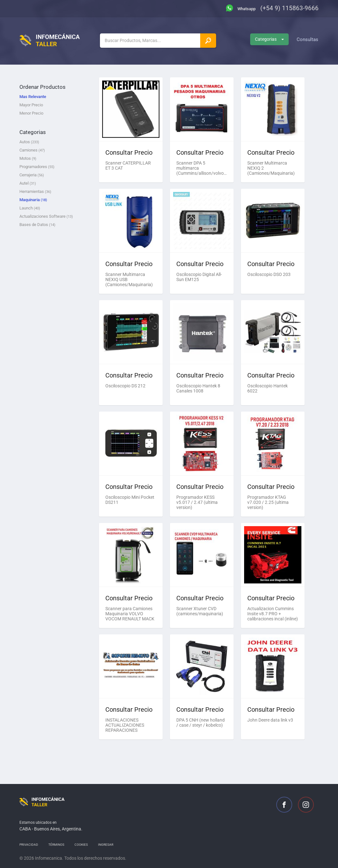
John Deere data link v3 (270, 720)
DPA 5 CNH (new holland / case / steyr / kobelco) (201, 723)
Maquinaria (33, 200)
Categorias (269, 39)
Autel (28, 183)
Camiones (32, 150)
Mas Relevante (33, 97)
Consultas (307, 39)
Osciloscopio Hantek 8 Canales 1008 (198, 388)
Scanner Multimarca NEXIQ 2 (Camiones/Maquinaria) (271, 168)
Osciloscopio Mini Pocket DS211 (130, 500)
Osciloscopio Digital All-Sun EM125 (199, 277)
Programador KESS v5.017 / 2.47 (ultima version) (197, 502)
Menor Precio (31, 113)
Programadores (37, 167)
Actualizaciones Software (46, 216)
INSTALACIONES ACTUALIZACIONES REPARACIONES (125, 725)
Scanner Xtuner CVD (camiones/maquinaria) (200, 611)
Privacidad (29, 845)
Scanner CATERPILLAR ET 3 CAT (128, 166)
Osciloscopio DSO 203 (269, 274)
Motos (28, 158)
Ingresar (106, 845)
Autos (29, 142)
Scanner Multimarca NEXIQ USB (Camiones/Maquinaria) (129, 279)
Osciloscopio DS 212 (125, 386)
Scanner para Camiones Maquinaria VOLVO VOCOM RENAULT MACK (130, 614)
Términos (56, 845)
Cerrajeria (32, 175)
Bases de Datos (37, 225)
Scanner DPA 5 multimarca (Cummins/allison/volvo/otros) (202, 168)
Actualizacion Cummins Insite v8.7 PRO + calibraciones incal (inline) (273, 614)
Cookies (81, 845)
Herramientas (35, 191)
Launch (30, 208)
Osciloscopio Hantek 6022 (268, 388)
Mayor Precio (31, 105)
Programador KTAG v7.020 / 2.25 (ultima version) (268, 502)
